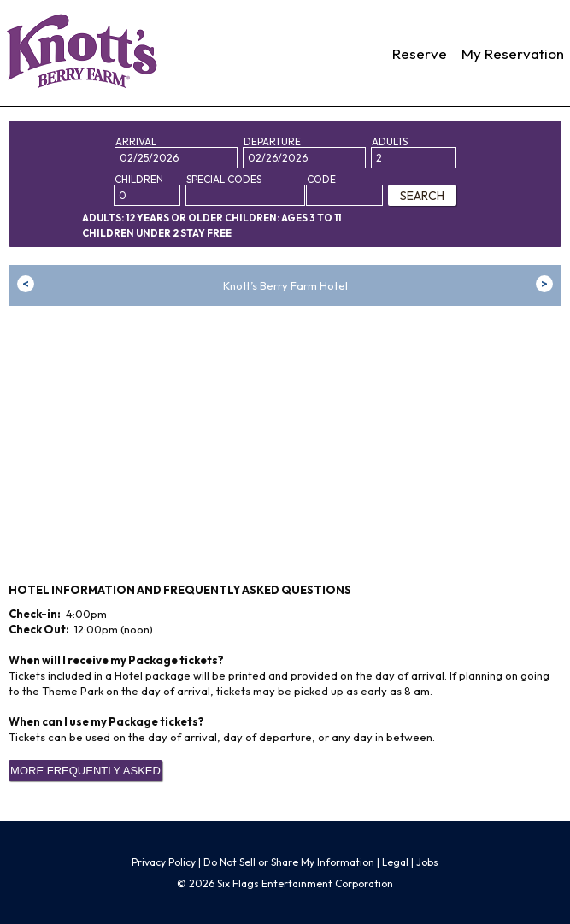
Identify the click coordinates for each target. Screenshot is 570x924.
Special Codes (224, 179)
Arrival (136, 141)
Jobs (427, 862)
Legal (395, 862)
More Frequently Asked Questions (85, 773)
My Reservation (513, 53)
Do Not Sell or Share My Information (289, 862)
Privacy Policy (164, 862)
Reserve (420, 53)
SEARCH (422, 196)
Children (139, 179)
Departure (272, 141)
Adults (390, 141)
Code (321, 179)
